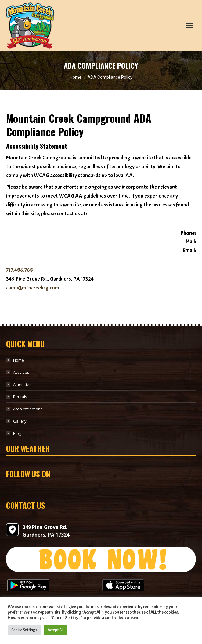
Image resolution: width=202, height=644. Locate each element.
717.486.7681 (21, 270)
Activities (21, 372)
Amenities (22, 384)
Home (19, 360)
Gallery (20, 421)
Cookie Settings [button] (24, 630)
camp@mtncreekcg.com (33, 288)
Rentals (20, 397)
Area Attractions (28, 409)
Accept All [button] (56, 630)
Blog (17, 433)
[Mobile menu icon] (190, 26)
